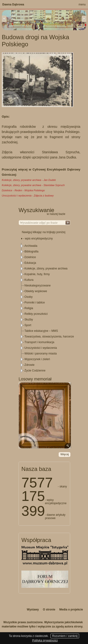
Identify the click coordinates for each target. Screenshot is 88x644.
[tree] (45, 308)
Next (84, 19)
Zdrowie (29, 365)
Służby (29, 320)
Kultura (29, 280)
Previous (4, 19)
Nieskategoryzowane (37, 286)
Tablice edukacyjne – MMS (41, 331)
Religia (29, 308)
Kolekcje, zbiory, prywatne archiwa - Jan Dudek (29, 180)
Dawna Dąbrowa (13, 4)
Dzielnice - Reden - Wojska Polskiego (23, 190)
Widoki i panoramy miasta (40, 354)
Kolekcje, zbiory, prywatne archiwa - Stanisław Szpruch (33, 185)
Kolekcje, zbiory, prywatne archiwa (46, 269)
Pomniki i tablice (35, 303)
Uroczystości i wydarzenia (41, 348)
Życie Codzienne (35, 371)
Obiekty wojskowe (36, 291)
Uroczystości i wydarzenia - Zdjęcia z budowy (28, 196)
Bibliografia (31, 252)
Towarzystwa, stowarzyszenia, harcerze (49, 337)
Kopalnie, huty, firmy (37, 274)
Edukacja (30, 263)
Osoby (29, 297)
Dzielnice (30, 257)
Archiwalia (31, 246)
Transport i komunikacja (39, 342)
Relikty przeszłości (36, 314)
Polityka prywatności (45, 640)
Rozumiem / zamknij (65, 636)
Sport (28, 325)
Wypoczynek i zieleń (37, 359)
